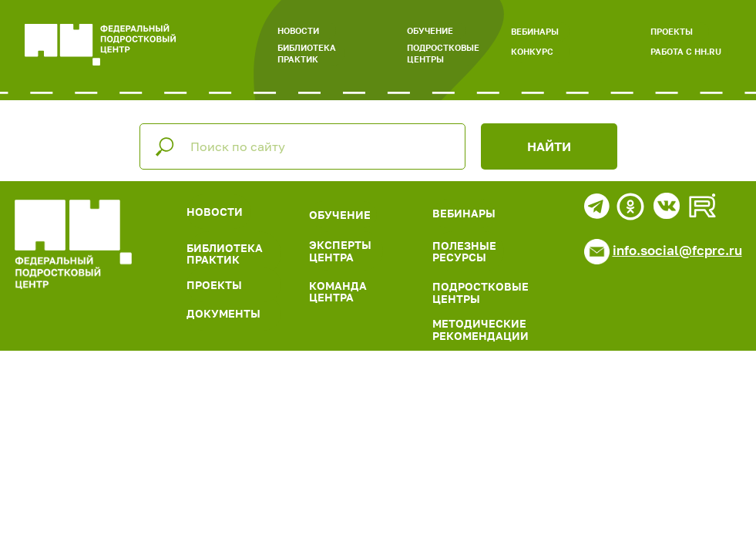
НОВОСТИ (298, 30)
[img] (73, 244)
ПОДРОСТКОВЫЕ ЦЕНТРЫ (443, 53)
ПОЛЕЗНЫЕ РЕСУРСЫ (464, 251)
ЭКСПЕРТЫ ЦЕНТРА (340, 251)
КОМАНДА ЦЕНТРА (338, 291)
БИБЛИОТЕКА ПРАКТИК (307, 53)
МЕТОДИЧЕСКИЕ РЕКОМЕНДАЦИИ (480, 329)
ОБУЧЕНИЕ (430, 30)
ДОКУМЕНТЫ (223, 313)
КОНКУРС (532, 51)
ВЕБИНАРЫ (535, 31)
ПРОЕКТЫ (672, 31)
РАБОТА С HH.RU (686, 51)
